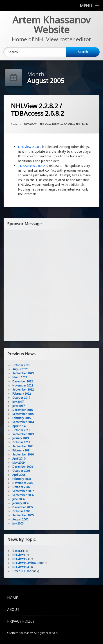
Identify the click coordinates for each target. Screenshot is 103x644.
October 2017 (21, 398)
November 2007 (23, 483)
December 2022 (23, 381)
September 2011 (23, 446)
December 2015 (23, 410)
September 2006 (23, 495)
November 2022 (23, 385)
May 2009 (18, 463)
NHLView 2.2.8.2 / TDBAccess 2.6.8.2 (37, 110)
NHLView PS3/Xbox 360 (27, 563)
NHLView (45, 124)
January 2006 (21, 503)
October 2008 (21, 471)
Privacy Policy (21, 621)
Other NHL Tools (78, 124)
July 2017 (18, 402)
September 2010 (23, 454)
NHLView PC (59, 124)
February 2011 (22, 450)
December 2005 (23, 507)
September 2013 (23, 434)
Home (13, 598)
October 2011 (21, 442)
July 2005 (18, 523)
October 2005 (21, 511)
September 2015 (23, 414)
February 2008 (22, 479)
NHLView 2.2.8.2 (30, 147)
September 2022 (23, 390)
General (17, 551)
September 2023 (23, 373)
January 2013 (21, 438)
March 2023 (20, 377)
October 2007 (21, 487)
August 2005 (20, 519)
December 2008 (23, 467)
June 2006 (19, 499)
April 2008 (19, 475)
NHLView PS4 (21, 567)
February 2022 (22, 394)
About (13, 610)
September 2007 (23, 491)
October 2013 (21, 430)
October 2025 (21, 365)
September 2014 (23, 422)
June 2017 (19, 406)
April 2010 (19, 459)
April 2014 (19, 426)
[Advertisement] (51, 285)
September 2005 (23, 515)
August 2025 (20, 369)
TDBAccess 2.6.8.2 (31, 166)
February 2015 (22, 418)
